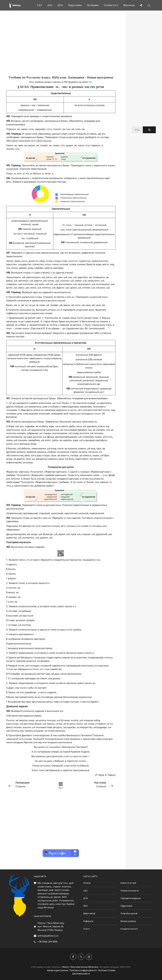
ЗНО (85, 906)
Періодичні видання (131, 898)
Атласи (87, 883)
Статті (86, 929)
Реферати (88, 921)
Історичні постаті (129, 929)
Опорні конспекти (130, 891)
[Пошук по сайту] (149, 5)
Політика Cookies (107, 970)
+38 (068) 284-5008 (47, 942)
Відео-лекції (89, 913)
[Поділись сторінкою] (141, 5)
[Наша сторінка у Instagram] (89, 957)
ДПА (86, 898)
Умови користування (57, 970)
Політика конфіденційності (83, 970)
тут (90, 82)
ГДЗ (85, 891)
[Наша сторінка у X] (81, 957)
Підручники (126, 906)
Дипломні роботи (81, 974)
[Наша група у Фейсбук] (73, 957)
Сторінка (28, 784)
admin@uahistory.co (48, 936)
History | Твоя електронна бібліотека (80, 967)
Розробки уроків (129, 913)
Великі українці (128, 921)
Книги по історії (128, 883)
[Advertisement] (61, 48)
